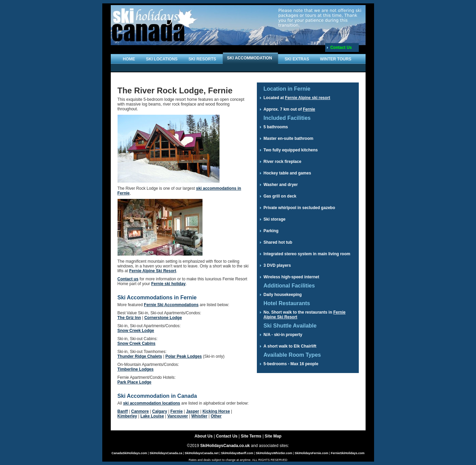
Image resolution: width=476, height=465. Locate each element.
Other (216, 416)
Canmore (140, 411)
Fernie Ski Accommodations (171, 305)
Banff (123, 411)
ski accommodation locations (152, 403)
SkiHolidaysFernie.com (311, 453)
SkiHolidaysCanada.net (202, 453)
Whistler (199, 416)
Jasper (192, 411)
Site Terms (251, 436)
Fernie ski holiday (168, 284)
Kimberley (127, 416)
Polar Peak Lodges (184, 356)
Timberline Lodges (136, 369)
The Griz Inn (129, 318)
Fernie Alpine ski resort (308, 98)
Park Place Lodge (135, 382)
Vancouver (178, 416)
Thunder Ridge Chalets (140, 356)
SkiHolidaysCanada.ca (166, 453)
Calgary (160, 411)
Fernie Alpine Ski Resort (153, 271)
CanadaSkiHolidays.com (129, 453)
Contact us (128, 279)
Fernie (177, 411)
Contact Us (341, 48)
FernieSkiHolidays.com (348, 453)
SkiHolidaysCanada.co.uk (225, 446)
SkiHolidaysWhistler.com (274, 453)
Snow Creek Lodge (136, 331)
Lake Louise (152, 416)
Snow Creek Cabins (137, 343)
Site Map (273, 436)
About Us (204, 436)
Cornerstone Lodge (163, 318)
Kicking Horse (216, 411)
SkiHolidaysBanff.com (237, 453)
